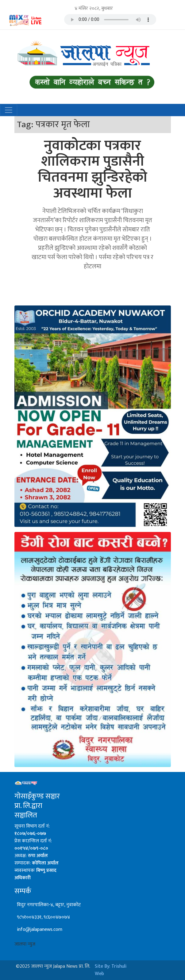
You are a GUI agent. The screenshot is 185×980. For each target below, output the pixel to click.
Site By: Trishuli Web (111, 970)
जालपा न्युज (25, 944)
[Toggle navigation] (9, 110)
